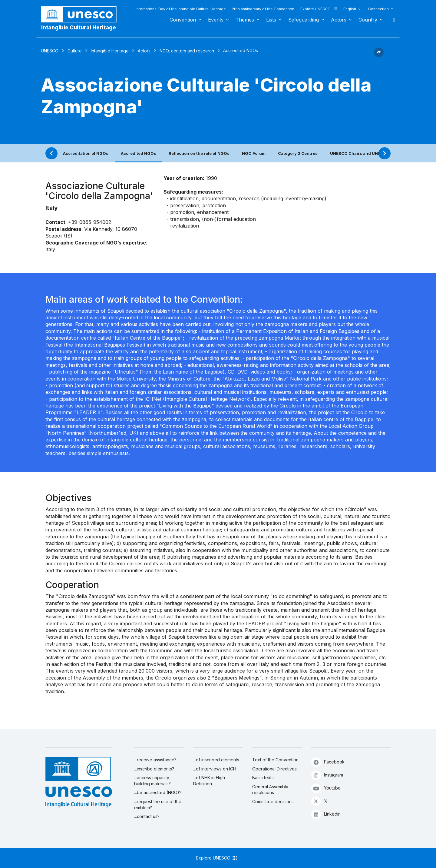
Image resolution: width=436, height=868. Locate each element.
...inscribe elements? (154, 769)
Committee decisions (273, 801)
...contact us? (147, 816)
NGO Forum (254, 153)
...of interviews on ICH (215, 769)
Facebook (328, 762)
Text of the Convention (275, 760)
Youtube (326, 788)
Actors (339, 20)
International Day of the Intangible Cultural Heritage (181, 9)
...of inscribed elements (216, 760)
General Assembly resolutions (270, 790)
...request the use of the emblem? (158, 805)
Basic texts (263, 778)
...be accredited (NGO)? (158, 792)
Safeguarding (304, 20)
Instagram (327, 775)
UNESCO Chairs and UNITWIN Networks (370, 153)
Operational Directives (274, 769)
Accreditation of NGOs (86, 153)
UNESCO (50, 51)
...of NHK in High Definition (209, 781)
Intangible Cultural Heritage (79, 27)
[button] (379, 55)
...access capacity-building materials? (152, 781)
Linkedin (326, 814)
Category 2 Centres (298, 153)
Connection (378, 9)
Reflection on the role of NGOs (199, 153)
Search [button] (392, 20)
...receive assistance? (155, 760)
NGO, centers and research (187, 51)
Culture (75, 51)
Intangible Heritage (110, 51)
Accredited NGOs (139, 153)
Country (368, 20)
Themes (245, 20)
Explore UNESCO (319, 9)
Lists (271, 20)
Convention (183, 20)
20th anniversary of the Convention (263, 9)
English (350, 9)
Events (216, 20)
